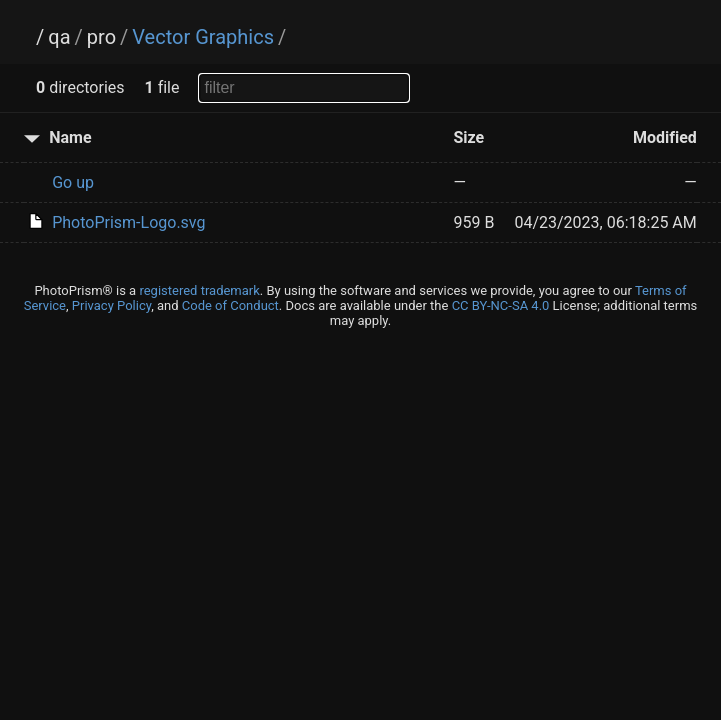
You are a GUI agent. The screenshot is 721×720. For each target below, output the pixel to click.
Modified (665, 137)
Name (70, 137)
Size (469, 137)
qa (59, 37)
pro (101, 37)
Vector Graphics (203, 37)
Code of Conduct (230, 305)
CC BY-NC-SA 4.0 (501, 305)
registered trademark (199, 290)
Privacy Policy (111, 305)
